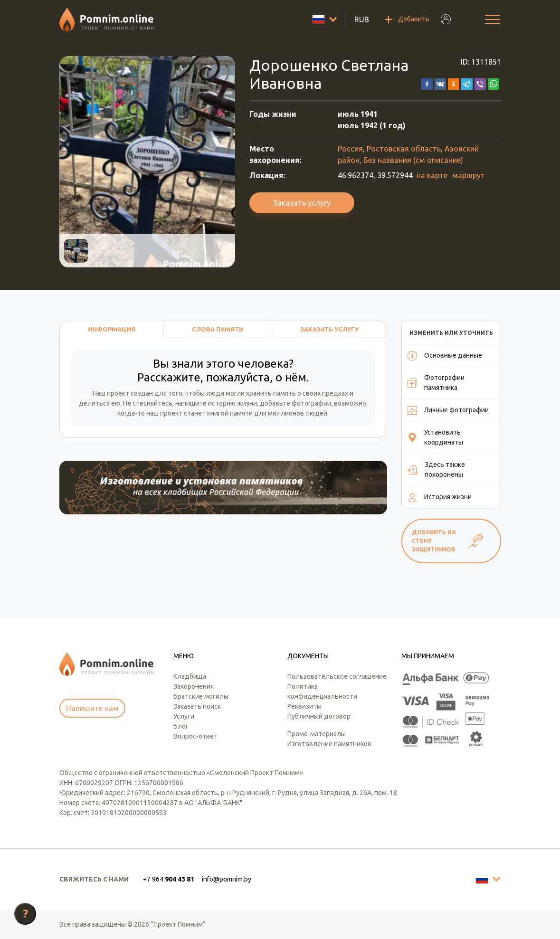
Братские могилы (201, 696)
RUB (362, 19)
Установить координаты (435, 437)
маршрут (469, 175)
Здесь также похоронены (436, 469)
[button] (427, 83)
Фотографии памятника (436, 383)
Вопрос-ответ (195, 736)
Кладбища (190, 676)
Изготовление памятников (329, 744)
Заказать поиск (197, 706)
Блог (181, 726)
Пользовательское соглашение (337, 676)
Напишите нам (92, 708)
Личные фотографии (448, 410)
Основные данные (445, 356)
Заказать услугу (302, 203)
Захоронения (194, 686)
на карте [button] (432, 175)
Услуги (184, 716)
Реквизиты (304, 706)
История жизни (440, 497)
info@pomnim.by (227, 879)
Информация (112, 329)
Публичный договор (319, 716)
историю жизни (233, 403)
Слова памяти (218, 329)
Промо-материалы (317, 734)
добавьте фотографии (295, 403)
